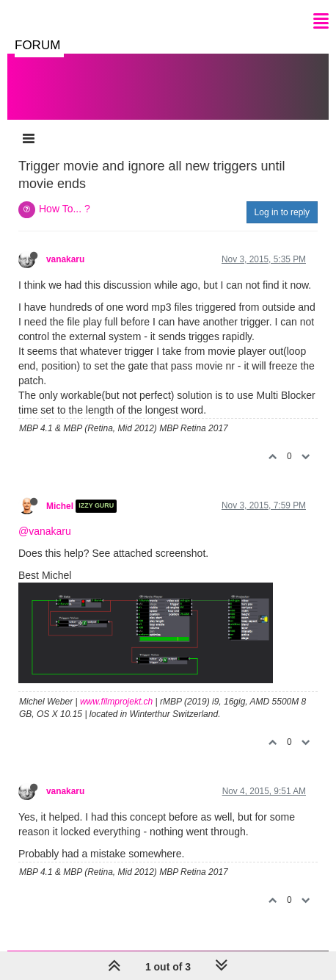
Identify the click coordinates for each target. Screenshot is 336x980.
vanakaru (65, 259)
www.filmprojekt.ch (116, 702)
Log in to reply (282, 212)
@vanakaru (45, 531)
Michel (60, 506)
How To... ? (65, 209)
